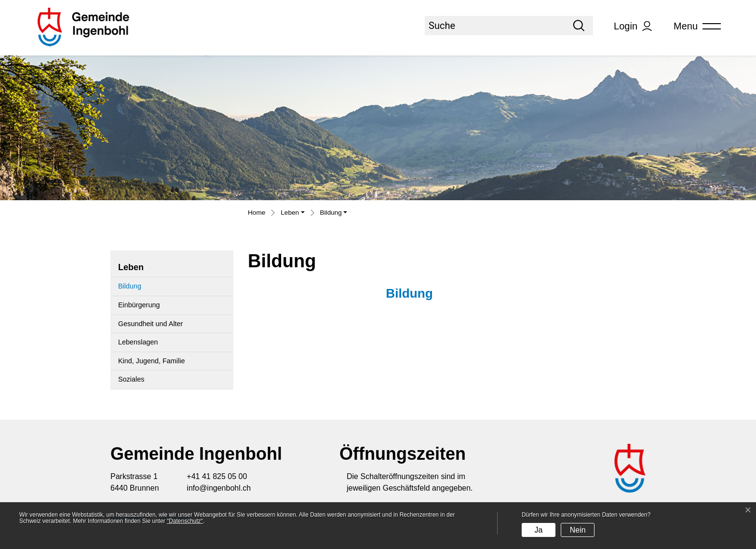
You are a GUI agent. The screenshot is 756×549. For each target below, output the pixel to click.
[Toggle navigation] (694, 26)
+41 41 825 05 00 (217, 476)
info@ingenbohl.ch (219, 488)
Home (256, 213)
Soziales (131, 379)
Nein (578, 530)
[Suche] (495, 26)
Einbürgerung (139, 305)
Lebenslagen (138, 342)
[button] (292, 214)
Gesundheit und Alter (150, 324)
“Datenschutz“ (185, 521)
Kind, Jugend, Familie (151, 361)
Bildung (141, 289)
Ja (538, 530)
